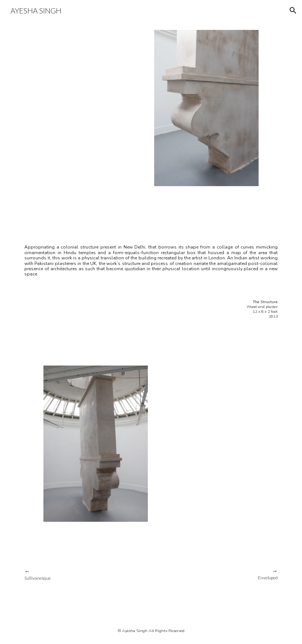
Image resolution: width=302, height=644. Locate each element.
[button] (293, 10)
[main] (151, 262)
